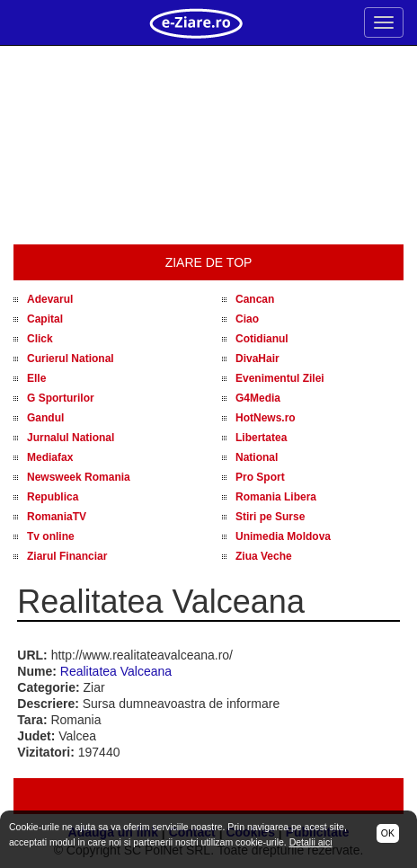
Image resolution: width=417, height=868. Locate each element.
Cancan (255, 299)
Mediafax (50, 457)
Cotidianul (262, 339)
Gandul (45, 418)
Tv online (51, 536)
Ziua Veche (264, 556)
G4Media (258, 398)
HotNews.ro (266, 418)
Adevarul (50, 299)
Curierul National (71, 359)
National (257, 457)
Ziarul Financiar (67, 556)
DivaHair (257, 359)
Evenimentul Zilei (280, 378)
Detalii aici (311, 842)
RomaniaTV (57, 517)
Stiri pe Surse (270, 517)
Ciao (247, 319)
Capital (45, 319)
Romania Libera (276, 497)
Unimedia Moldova (283, 536)
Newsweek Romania (79, 477)
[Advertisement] (208, 146)
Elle (36, 378)
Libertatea (261, 438)
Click (40, 339)
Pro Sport (260, 477)
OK (388, 833)
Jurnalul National (71, 438)
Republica (53, 497)
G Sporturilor (61, 398)
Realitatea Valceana (116, 671)
